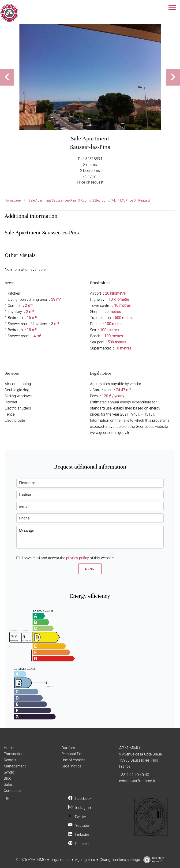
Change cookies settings (120, 860)
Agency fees (85, 860)
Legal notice (60, 860)
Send (90, 569)
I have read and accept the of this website (68, 558)
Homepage (13, 200)
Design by (153, 860)
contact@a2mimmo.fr (137, 781)
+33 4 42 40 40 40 (134, 775)
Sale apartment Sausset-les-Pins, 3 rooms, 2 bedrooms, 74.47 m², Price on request (89, 200)
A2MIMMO (129, 748)
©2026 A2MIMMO (31, 860)
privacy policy (77, 558)
